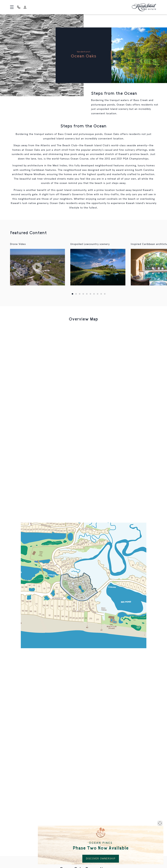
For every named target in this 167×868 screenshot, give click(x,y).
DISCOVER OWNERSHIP (101, 859)
